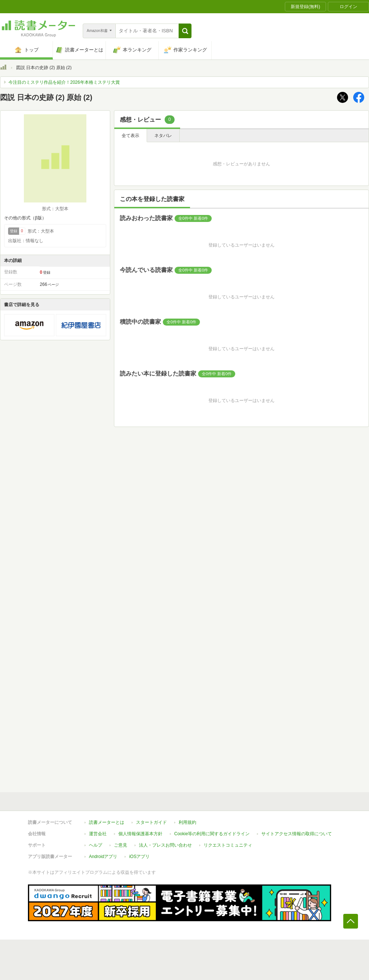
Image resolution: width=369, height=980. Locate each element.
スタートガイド (151, 822)
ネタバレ (163, 136)
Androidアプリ (103, 857)
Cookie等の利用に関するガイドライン (212, 834)
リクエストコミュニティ (228, 845)
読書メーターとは (107, 822)
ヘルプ (96, 845)
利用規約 (187, 822)
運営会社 (98, 834)
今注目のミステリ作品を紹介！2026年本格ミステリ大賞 (64, 82)
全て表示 (130, 136)
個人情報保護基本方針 (140, 834)
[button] (185, 31)
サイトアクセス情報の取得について (297, 834)
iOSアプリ (139, 857)
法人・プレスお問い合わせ (165, 845)
